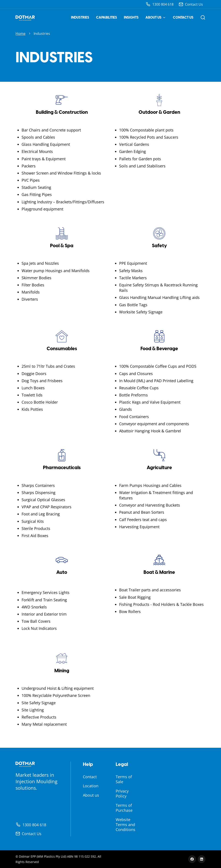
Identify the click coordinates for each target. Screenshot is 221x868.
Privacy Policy (122, 793)
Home (21, 34)
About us (156, 17)
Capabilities (107, 17)
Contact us (183, 17)
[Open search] (203, 18)
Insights (131, 17)
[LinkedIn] (202, 859)
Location (91, 786)
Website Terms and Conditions (125, 825)
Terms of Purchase (124, 808)
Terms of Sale (124, 779)
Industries (80, 17)
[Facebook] (192, 859)
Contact (90, 777)
